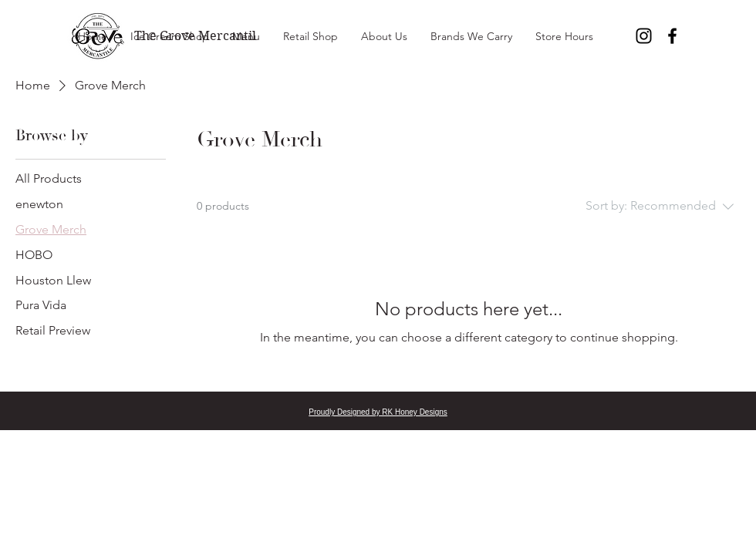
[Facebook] (672, 36)
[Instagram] (644, 36)
